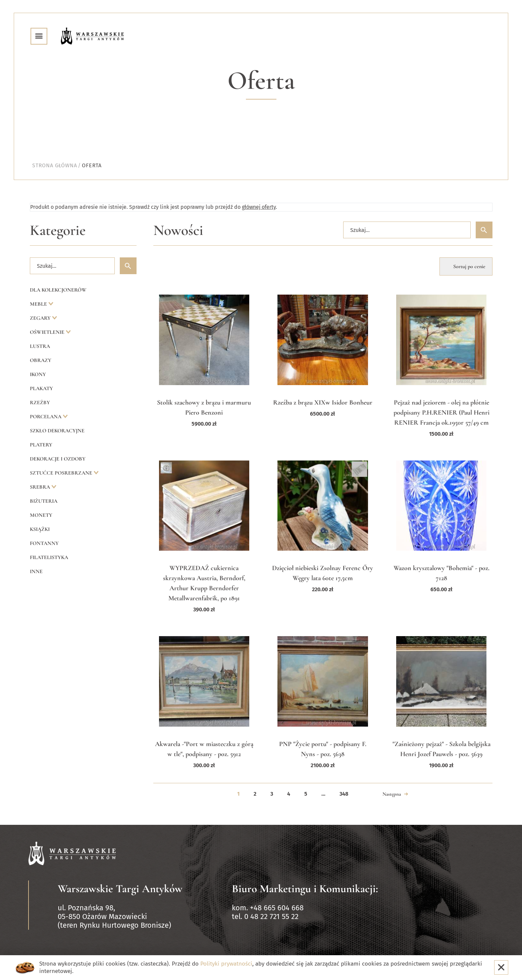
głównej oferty (259, 207)
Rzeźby (40, 403)
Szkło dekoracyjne (57, 431)
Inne (36, 571)
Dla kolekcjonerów (58, 290)
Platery (41, 445)
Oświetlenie (48, 332)
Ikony (38, 374)
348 (344, 794)
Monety (41, 515)
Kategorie (58, 230)
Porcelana (46, 417)
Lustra (40, 346)
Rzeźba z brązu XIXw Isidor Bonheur (323, 403)
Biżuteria (44, 501)
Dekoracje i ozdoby (58, 459)
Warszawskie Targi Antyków (120, 889)
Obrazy (41, 360)
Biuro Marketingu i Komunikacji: (305, 889)
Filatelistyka (49, 557)
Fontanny (44, 543)
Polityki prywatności (226, 964)
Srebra (41, 487)
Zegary (41, 318)
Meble (39, 304)
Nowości (178, 230)
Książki (40, 529)
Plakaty (41, 388)
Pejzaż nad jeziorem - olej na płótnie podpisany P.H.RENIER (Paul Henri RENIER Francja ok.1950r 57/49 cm (441, 413)
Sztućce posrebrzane (62, 473)
